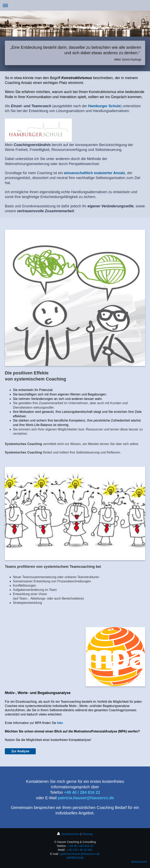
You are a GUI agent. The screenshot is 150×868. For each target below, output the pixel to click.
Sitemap (87, 834)
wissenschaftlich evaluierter (88, 173)
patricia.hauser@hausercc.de (80, 854)
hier (60, 723)
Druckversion (69, 834)
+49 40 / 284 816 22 (81, 846)
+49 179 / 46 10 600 (80, 850)
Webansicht (139, 862)
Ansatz (119, 173)
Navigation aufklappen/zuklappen (75, 5)
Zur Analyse (20, 751)
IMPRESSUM (75, 858)
